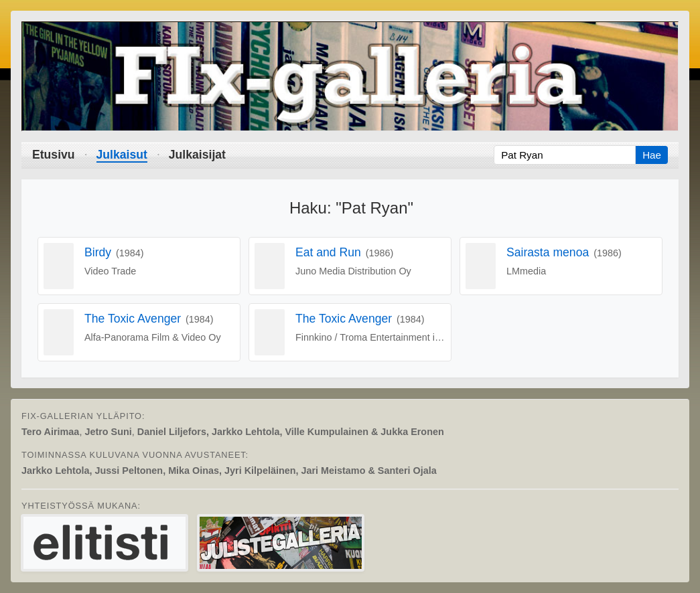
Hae (652, 155)
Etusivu (54, 155)
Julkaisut (122, 155)
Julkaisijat (197, 155)
